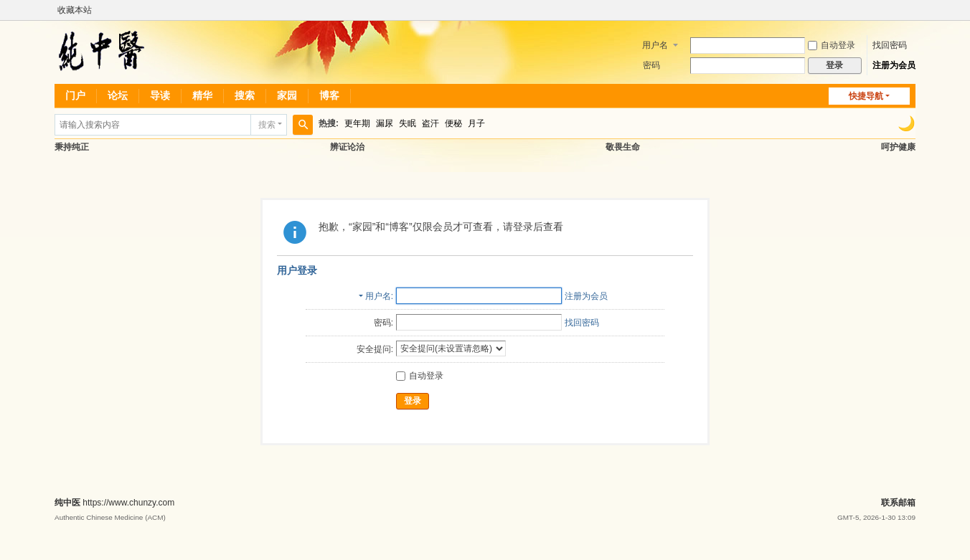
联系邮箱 (898, 503)
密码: (383, 323)
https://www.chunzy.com (128, 503)
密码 (651, 65)
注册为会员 (894, 65)
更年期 (357, 123)
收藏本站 (75, 10)
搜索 (245, 95)
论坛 (118, 95)
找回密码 (890, 45)
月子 (476, 123)
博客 (329, 95)
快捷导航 (866, 96)
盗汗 (430, 123)
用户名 (655, 45)
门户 (75, 95)
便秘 (453, 123)
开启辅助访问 (912, 10)
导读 (160, 95)
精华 (202, 95)
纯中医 (67, 503)
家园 (287, 95)
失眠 (408, 123)
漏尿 (385, 123)
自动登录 (832, 45)
